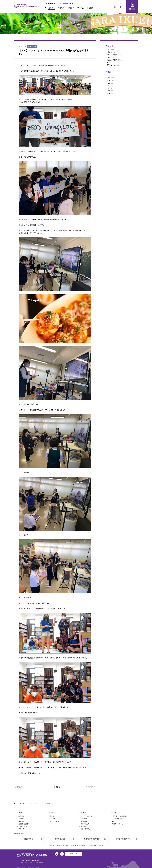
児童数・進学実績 (24, 824)
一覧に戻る (55, 787)
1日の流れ (84, 819)
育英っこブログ (86, 829)
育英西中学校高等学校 (127, 839)
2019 (108, 93)
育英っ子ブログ (112, 60)
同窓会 (109, 63)
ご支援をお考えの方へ (68, 4)
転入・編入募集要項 (118, 819)
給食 (108, 50)
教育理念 (21, 821)
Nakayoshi (84, 821)
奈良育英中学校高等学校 (95, 839)
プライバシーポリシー (78, 845)
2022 (108, 86)
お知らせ (110, 52)
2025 (108, 78)
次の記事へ (20, 787)
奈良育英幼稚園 (65, 839)
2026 (108, 75)
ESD (108, 57)
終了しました (111, 65)
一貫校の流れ (23, 826)
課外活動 (84, 826)
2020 (108, 91)
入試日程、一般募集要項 (120, 816)
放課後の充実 (85, 824)
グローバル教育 (112, 55)
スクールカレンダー (87, 816)
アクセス (21, 829)
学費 (113, 821)
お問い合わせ (73, 853)
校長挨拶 (21, 816)
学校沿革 (21, 819)
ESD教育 (53, 819)
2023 (108, 83)
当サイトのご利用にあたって (57, 845)
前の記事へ (90, 787)
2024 (108, 81)
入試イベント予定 (117, 824)
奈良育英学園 (53, 4)
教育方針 (52, 816)
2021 (108, 88)
